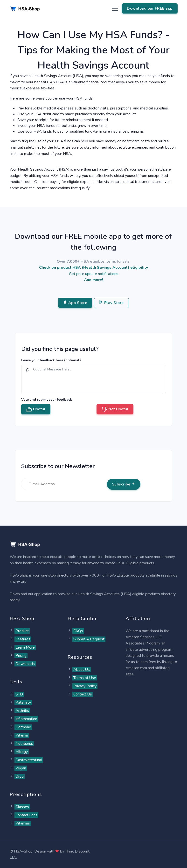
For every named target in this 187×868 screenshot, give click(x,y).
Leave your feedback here (51, 360)
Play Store (111, 303)
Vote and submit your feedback (47, 400)
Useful (36, 409)
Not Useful (115, 409)
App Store (75, 303)
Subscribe (124, 484)
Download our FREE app (150, 8)
